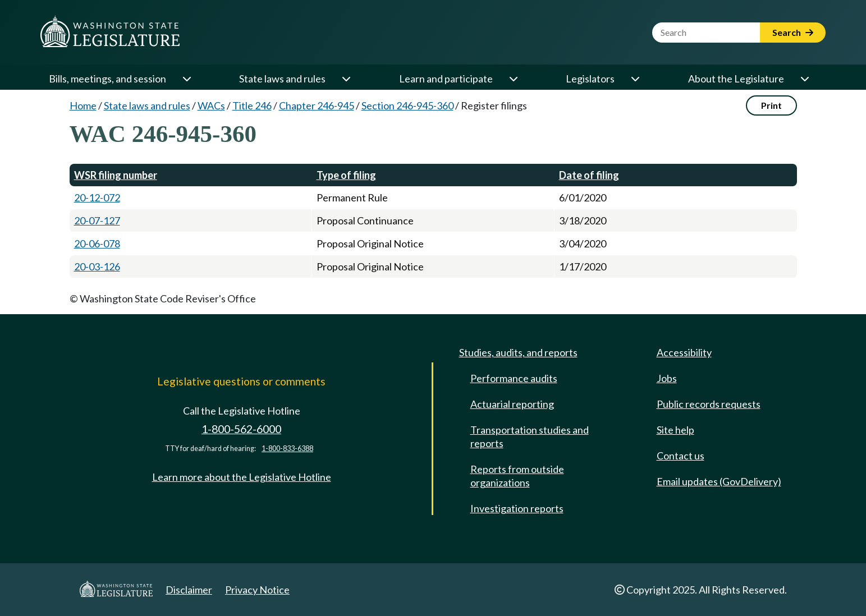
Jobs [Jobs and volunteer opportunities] (667, 378)
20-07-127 (97, 220)
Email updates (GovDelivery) (719, 481)
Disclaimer (189, 590)
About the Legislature (736, 79)
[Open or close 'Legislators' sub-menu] (635, 79)
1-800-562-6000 (241, 429)
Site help (675, 430)
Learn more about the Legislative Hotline (242, 477)
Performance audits (514, 378)
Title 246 (252, 105)
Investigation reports (517, 508)
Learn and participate (446, 79)
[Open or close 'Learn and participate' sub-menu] (513, 79)
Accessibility (684, 352)
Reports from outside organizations (517, 476)
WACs (211, 105)
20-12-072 (97, 197)
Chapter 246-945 (317, 105)
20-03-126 (97, 266)
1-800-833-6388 (287, 449)
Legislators (590, 79)
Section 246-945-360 (407, 105)
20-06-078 (97, 243)
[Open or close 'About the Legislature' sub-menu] (804, 79)
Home (83, 105)
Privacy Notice (257, 590)
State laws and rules (282, 79)
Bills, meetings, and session (107, 79)
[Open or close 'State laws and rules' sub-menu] (346, 79)
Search (793, 32)
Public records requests (709, 404)
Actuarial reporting (512, 404)
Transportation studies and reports (530, 436)
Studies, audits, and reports (518, 352)
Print (771, 105)
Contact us (681, 456)
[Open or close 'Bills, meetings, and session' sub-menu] (186, 79)
